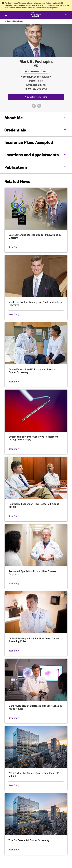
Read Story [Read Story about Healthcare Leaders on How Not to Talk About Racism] (14, 516)
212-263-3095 (40, 89)
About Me (14, 118)
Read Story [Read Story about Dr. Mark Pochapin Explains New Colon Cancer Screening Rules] (14, 651)
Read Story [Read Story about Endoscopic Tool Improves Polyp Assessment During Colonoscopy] (14, 449)
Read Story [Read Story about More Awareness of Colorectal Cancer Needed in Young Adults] (14, 718)
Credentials (15, 130)
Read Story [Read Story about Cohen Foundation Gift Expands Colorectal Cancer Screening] (14, 382)
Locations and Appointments (31, 155)
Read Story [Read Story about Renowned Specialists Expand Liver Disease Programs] (14, 584)
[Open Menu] (6, 15)
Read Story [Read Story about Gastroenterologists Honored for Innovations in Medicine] (14, 247)
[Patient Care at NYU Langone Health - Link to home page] (36, 14)
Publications (16, 167)
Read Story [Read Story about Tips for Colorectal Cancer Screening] (14, 850)
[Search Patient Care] (66, 15)
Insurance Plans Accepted (29, 143)
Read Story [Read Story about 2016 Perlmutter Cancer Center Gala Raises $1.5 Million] (14, 785)
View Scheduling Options (36, 97)
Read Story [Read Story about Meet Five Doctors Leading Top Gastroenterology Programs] (14, 314)
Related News (17, 182)
